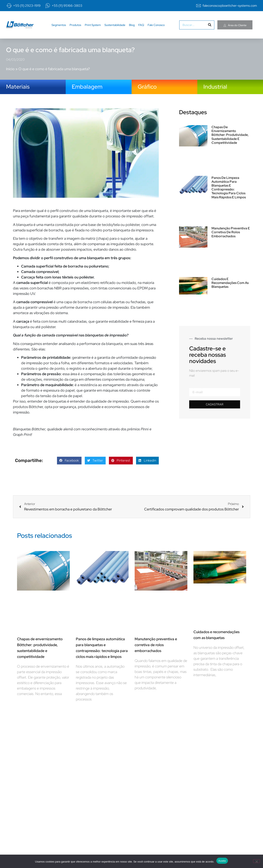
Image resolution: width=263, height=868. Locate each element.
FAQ (141, 28)
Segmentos (59, 28)
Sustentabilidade (115, 28)
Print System (93, 28)
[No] (257, 861)
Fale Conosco (156, 28)
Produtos (75, 28)
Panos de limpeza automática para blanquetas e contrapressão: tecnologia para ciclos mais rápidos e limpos (229, 187)
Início (10, 65)
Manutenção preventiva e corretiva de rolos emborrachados (231, 232)
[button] (69, 461)
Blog (132, 28)
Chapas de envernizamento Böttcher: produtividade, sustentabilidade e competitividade (230, 135)
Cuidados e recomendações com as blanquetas (230, 283)
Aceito (222, 861)
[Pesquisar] (210, 28)
